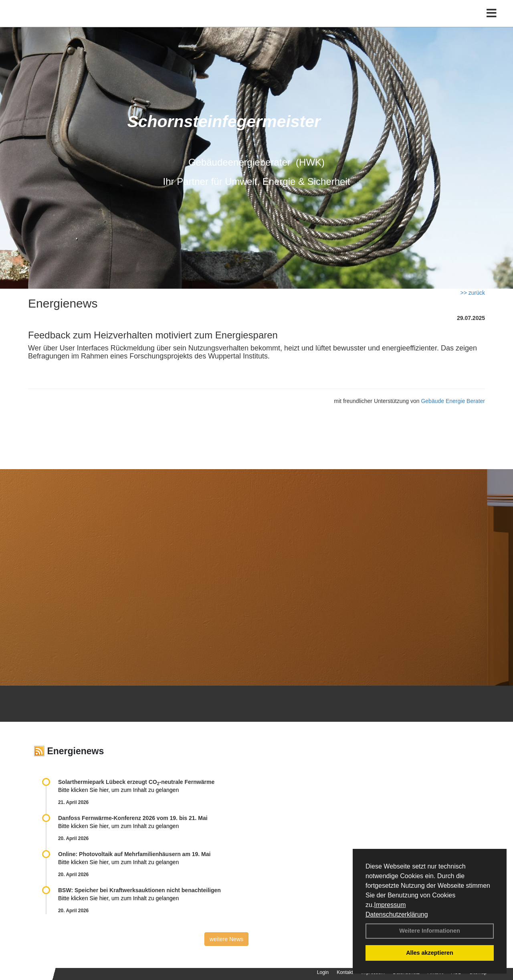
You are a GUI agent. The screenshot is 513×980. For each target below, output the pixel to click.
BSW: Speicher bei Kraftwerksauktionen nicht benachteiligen (139, 890)
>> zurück (473, 293)
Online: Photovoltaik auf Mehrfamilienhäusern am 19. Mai (134, 854)
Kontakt (345, 972)
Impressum (390, 905)
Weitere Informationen (430, 931)
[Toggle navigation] (492, 23)
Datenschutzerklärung (397, 914)
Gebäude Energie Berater (453, 401)
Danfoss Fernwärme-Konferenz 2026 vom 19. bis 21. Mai (133, 818)
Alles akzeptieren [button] (430, 953)
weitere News (226, 939)
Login (323, 972)
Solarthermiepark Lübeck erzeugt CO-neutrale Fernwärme (136, 782)
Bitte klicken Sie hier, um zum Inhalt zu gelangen (118, 790)
